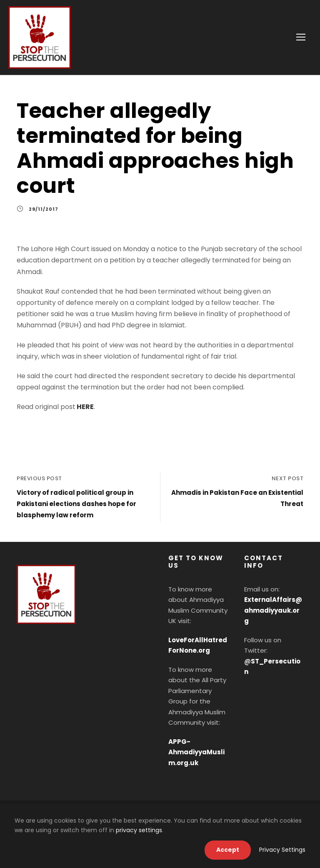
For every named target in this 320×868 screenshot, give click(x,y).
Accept (228, 850)
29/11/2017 (44, 209)
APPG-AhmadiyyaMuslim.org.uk (196, 752)
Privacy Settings (282, 850)
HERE (85, 407)
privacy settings (139, 830)
